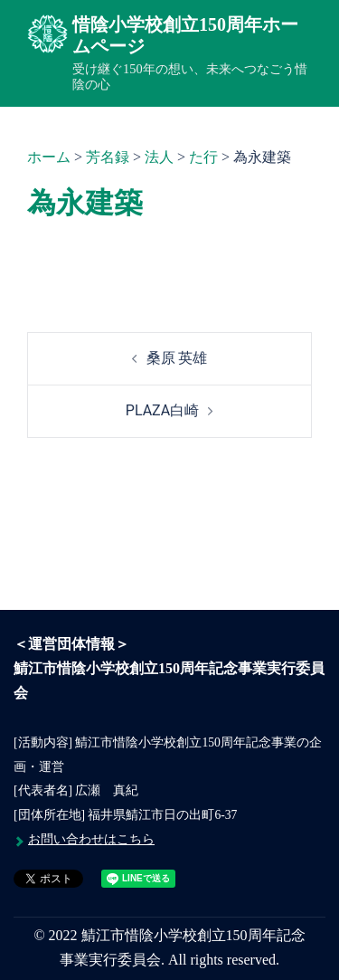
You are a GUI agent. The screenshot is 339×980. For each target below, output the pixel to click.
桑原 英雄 (177, 358)
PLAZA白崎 (162, 410)
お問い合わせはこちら (91, 839)
